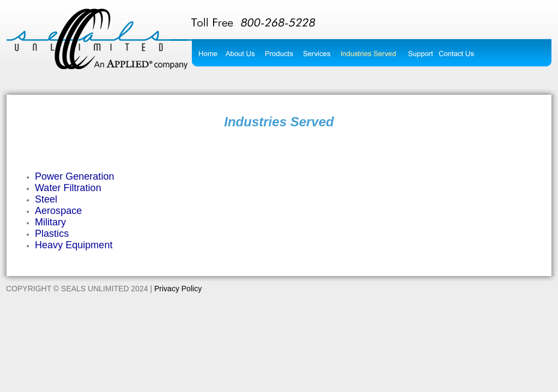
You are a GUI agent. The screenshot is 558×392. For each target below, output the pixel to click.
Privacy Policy (178, 289)
